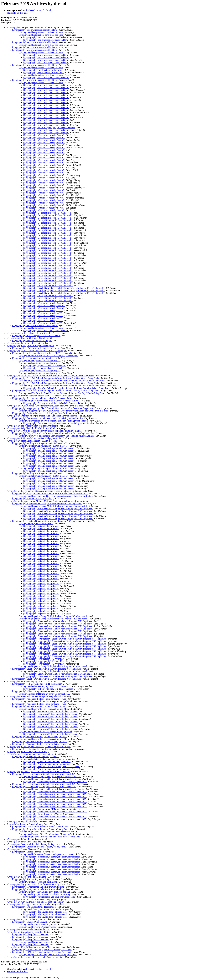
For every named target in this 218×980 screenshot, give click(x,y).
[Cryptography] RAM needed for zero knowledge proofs (32, 438)
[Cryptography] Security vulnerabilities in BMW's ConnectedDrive (37, 396)
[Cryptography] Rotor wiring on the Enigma (27, 877)
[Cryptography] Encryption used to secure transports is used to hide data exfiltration (44, 491)
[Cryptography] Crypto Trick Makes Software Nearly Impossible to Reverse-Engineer (45, 431)
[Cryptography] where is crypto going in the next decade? (49, 128)
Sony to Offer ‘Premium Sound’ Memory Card (28, 824)
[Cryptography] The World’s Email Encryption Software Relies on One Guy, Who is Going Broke (51, 376)
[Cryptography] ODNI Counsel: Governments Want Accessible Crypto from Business (45, 406)
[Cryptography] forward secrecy (38, 814)
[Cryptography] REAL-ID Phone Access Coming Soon (31, 899)
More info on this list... (17, 13)
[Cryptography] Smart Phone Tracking (24, 842)
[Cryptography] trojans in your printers (41, 584)
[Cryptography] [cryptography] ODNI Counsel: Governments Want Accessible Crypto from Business (58, 408)
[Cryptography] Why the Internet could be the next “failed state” (36, 902)
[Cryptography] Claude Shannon (21, 849)
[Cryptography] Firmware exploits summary (27, 751)
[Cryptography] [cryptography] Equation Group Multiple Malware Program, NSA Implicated (65, 639)
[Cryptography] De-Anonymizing (22, 343)
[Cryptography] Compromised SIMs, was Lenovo (46, 809)
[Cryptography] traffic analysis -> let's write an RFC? (31, 333)
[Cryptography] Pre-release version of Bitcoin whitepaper (33, 426)
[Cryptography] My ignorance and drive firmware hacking (33, 884)
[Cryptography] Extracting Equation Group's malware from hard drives (39, 746)
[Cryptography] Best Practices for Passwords (44, 70)
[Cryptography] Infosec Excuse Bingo (24, 839)
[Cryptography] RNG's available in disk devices (28, 929)
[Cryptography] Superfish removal (22, 822)
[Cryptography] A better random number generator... (30, 754)
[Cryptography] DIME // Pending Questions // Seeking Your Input (36, 947)
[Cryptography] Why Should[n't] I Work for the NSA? (31, 428)
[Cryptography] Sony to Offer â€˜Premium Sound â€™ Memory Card (49, 837)
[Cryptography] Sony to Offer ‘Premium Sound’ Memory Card (40, 827)
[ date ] (48, 10)
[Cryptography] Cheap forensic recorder (25, 932)
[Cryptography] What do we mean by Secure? (44, 135)
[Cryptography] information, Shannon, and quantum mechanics (46, 854)
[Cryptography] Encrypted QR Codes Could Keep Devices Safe (35, 957)
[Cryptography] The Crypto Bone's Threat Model (29, 904)
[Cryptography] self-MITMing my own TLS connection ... (33, 681)
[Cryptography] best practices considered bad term (29, 27)
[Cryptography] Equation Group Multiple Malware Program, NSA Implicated (42, 501)
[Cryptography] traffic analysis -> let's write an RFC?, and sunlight (37, 351)
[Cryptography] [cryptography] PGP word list (44, 659)
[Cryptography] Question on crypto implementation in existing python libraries (42, 416)
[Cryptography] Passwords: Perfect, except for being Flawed (34, 696)
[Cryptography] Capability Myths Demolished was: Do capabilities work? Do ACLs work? (64, 288)
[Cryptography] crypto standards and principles (34, 358)
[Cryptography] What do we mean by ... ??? (43, 310)
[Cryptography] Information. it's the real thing (33, 498)
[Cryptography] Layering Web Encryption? (26, 919)
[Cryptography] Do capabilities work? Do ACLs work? (48, 213)
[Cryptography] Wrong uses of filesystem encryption (30, 346)
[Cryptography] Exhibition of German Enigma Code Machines (52, 767)
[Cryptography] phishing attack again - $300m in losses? (32, 441)
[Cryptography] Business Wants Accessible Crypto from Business (42, 413)
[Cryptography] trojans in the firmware (35, 523)
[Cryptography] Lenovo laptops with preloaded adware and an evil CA (38, 772)
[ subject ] (31, 10)
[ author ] (40, 10)
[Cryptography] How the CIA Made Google (26, 338)
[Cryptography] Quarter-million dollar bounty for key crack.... (35, 844)
